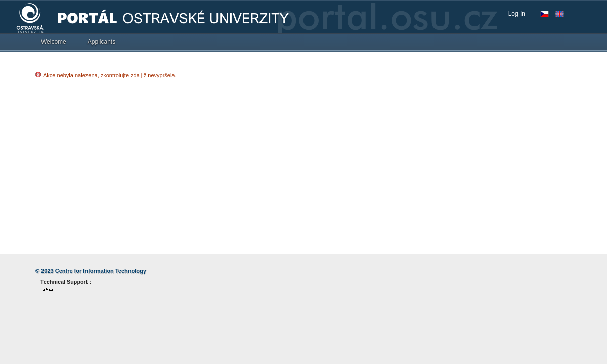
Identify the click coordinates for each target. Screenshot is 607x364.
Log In (517, 14)
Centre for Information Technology (101, 271)
